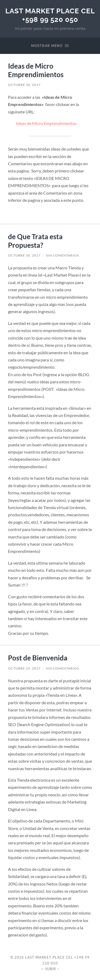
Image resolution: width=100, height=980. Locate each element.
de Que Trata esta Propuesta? (35, 241)
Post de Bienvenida (38, 658)
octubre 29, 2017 (24, 668)
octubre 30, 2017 (24, 85)
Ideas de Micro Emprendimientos (36, 70)
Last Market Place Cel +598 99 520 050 (50, 15)
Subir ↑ (52, 969)
